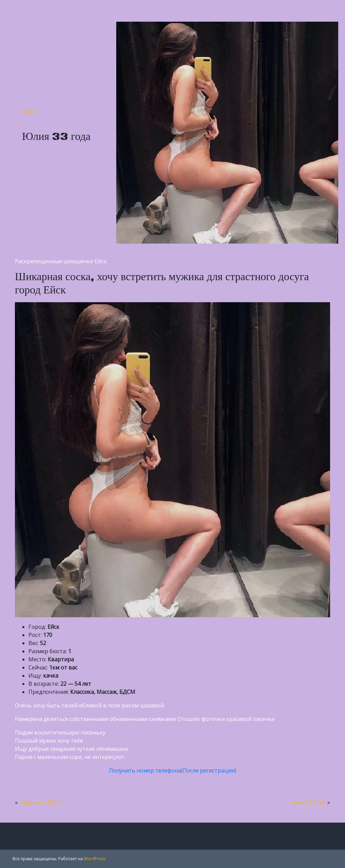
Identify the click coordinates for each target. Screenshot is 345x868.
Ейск (30, 112)
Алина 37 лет (309, 802)
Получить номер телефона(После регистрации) (173, 770)
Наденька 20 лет (41, 802)
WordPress (94, 859)
